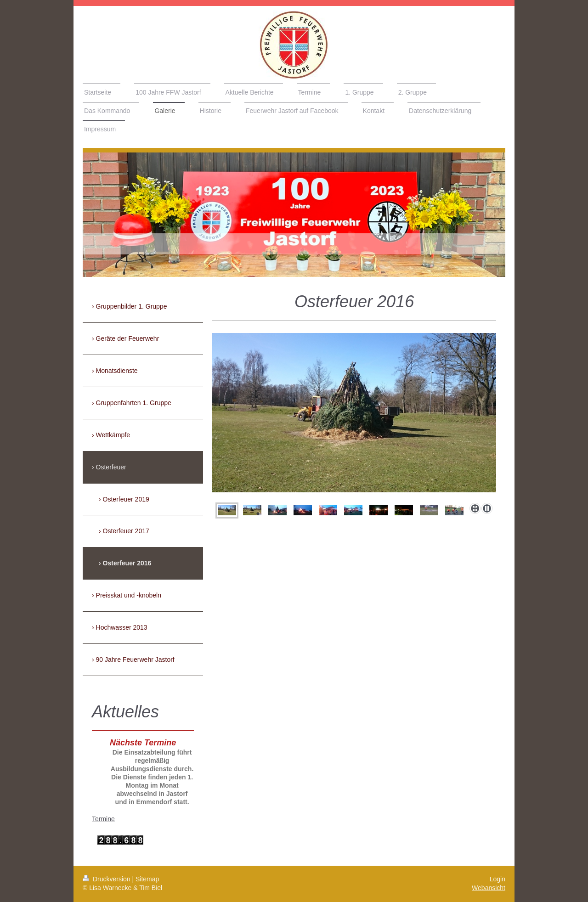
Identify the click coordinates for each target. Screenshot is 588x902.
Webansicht (489, 888)
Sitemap (147, 879)
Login (498, 879)
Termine (103, 819)
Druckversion (107, 879)
